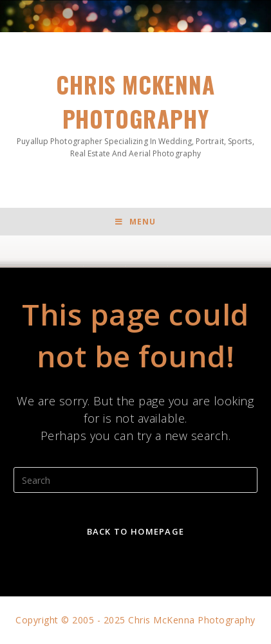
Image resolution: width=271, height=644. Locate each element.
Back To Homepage (136, 531)
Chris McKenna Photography (135, 114)
